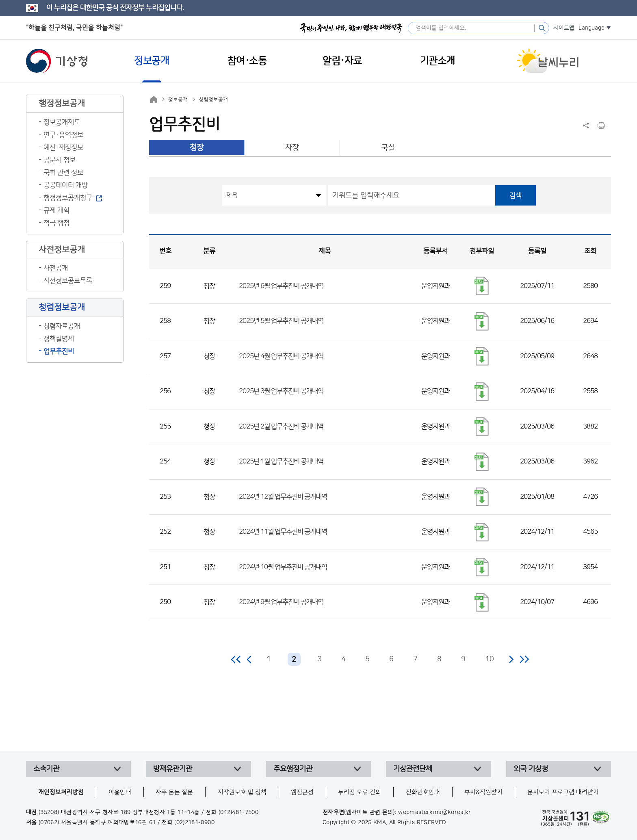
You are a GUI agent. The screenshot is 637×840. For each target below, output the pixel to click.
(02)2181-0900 (194, 823)
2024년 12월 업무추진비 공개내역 (283, 497)
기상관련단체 (413, 769)
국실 (388, 148)
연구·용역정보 (63, 135)
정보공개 (178, 100)
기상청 (57, 61)
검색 (516, 195)
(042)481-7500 (239, 812)
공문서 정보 (60, 160)
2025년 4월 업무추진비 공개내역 (281, 356)
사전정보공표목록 (68, 281)
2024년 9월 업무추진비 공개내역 (281, 602)
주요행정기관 (293, 769)
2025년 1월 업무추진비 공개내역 (281, 461)
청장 (197, 148)
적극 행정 (56, 223)
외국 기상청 (531, 769)
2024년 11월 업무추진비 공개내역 (283, 532)
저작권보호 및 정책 (242, 792)
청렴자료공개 (62, 326)
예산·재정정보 (63, 147)
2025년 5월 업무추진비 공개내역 (281, 321)
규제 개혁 (56, 210)
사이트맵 (564, 28)
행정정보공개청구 (68, 198)
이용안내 (120, 792)
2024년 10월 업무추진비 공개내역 (283, 567)
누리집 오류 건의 (360, 792)
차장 (292, 148)
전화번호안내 (423, 792)
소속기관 (46, 769)
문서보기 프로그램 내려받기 (563, 792)
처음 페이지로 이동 (236, 659)
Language (591, 28)
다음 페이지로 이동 (511, 659)
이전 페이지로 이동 (249, 659)
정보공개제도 (62, 122)
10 (490, 659)
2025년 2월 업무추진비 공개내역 (281, 426)
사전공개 (56, 268)
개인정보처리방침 (61, 792)
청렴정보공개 (213, 100)
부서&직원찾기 (483, 792)
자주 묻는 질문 (174, 792)
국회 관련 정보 (63, 173)
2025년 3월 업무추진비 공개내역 (281, 391)
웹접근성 (302, 792)
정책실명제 (59, 339)
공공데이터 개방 (66, 185)
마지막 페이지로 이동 (524, 659)
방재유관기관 (173, 769)
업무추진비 (59, 351)
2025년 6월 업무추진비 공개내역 (281, 286)
